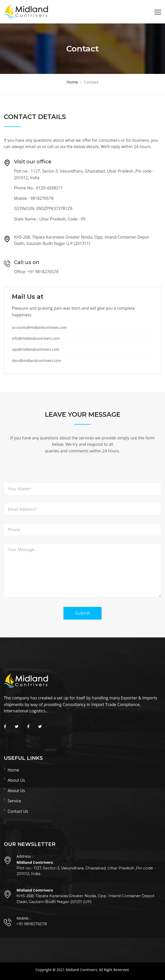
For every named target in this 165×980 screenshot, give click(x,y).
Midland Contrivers (81, 970)
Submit (83, 613)
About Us (16, 780)
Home (13, 770)
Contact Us (18, 811)
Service (14, 801)
